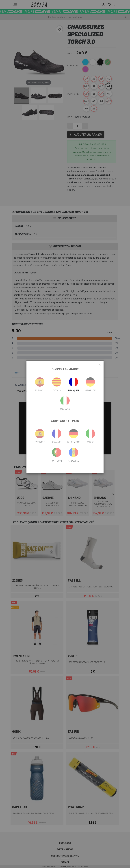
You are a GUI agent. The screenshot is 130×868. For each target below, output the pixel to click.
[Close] (100, 365)
